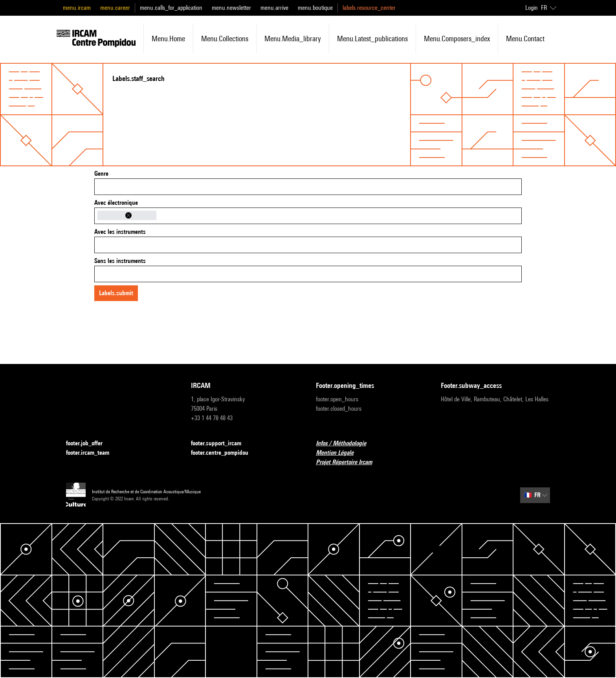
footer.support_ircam (221, 444)
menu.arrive (274, 8)
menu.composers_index (457, 39)
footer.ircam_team (92, 453)
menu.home (168, 39)
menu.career (115, 8)
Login (532, 8)
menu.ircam (77, 8)
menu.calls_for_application (171, 8)
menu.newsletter (231, 8)
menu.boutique (315, 8)
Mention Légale (339, 453)
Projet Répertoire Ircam (349, 462)
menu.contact (525, 39)
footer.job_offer (89, 444)
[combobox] (308, 187)
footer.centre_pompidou (224, 453)
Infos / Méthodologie (346, 444)
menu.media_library (293, 39)
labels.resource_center (369, 8)
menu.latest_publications (372, 39)
